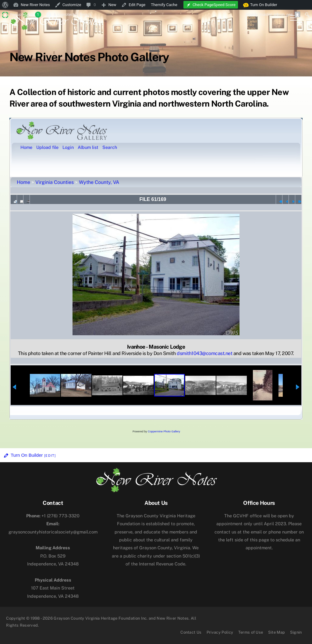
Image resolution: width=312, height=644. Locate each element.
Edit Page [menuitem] (137, 5)
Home (23, 182)
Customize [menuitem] (72, 5)
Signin (296, 632)
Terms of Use (251, 632)
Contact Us (191, 632)
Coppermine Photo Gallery (164, 431)
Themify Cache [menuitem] (164, 5)
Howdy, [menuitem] (273, 14)
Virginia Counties (55, 182)
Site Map (277, 632)
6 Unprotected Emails (73, 14)
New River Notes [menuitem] (35, 5)
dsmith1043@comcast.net (204, 353)
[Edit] (50, 456)
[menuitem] (5, 5)
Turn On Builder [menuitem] (260, 5)
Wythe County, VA (99, 182)
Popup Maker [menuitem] (26, 15)
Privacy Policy (220, 632)
